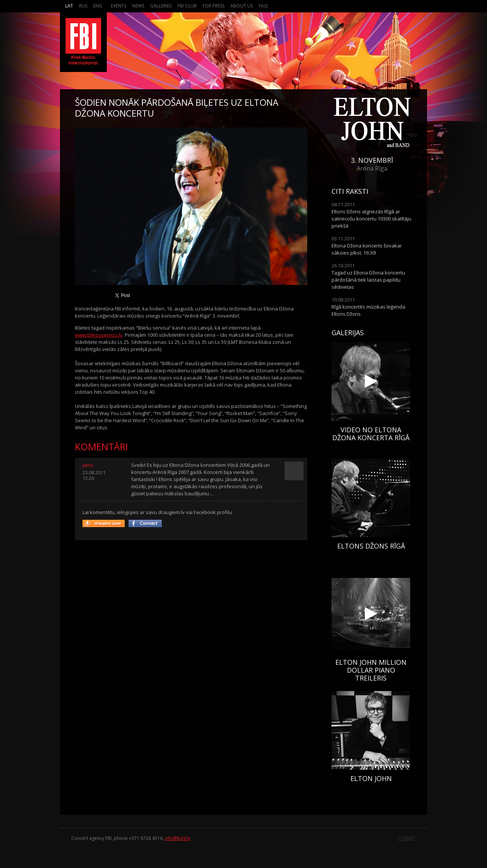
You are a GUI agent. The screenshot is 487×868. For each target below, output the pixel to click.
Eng (98, 6)
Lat (69, 6)
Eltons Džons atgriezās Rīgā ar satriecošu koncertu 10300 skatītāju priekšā (371, 219)
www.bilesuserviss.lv (99, 335)
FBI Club (187, 6)
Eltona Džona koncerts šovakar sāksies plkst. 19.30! (367, 249)
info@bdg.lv (178, 838)
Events (119, 6)
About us (242, 6)
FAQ (263, 6)
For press (214, 6)
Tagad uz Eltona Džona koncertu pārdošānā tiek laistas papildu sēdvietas (368, 280)
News (138, 6)
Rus (83, 6)
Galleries (161, 6)
